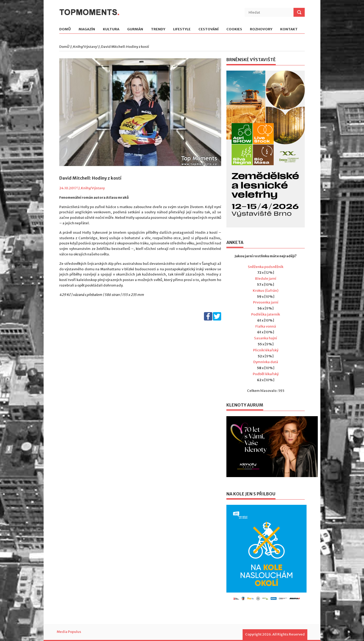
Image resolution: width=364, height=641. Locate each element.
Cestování (209, 29)
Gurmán (135, 29)
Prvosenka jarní (266, 302)
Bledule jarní (266, 279)
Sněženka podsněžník (266, 267)
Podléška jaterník (266, 314)
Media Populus (69, 632)
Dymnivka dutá (266, 362)
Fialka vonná (266, 326)
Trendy (158, 29)
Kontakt (289, 29)
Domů (65, 29)
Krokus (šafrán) (266, 291)
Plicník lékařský (266, 350)
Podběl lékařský (266, 374)
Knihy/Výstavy (85, 47)
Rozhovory (261, 29)
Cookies (234, 29)
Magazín (87, 29)
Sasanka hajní (266, 338)
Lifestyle (182, 29)
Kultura (111, 29)
